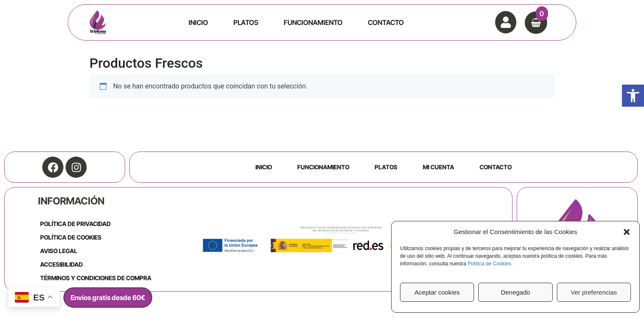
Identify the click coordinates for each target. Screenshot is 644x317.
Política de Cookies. (490, 264)
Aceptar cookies (437, 292)
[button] (633, 96)
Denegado (515, 292)
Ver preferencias (594, 292)
